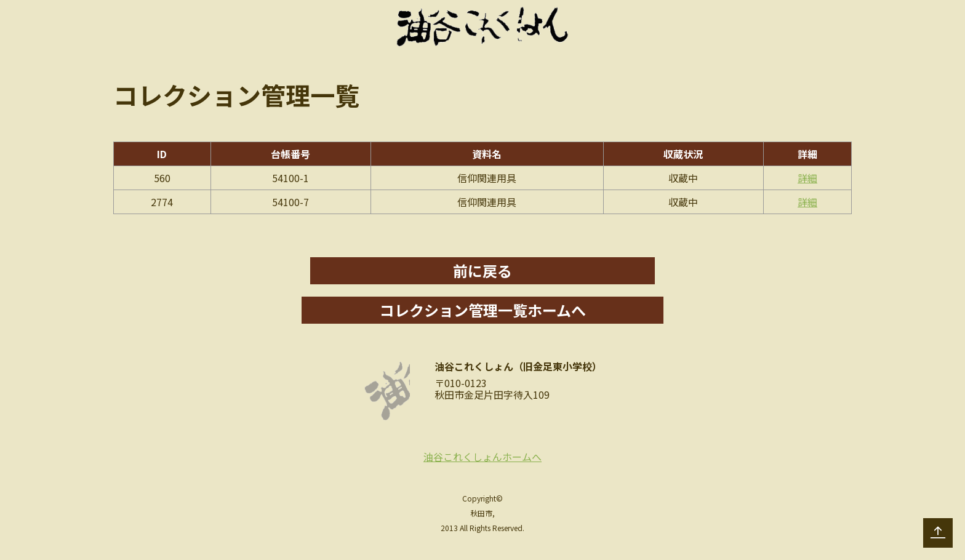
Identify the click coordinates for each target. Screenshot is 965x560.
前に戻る (482, 270)
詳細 (807, 178)
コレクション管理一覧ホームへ (483, 310)
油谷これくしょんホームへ (482, 457)
